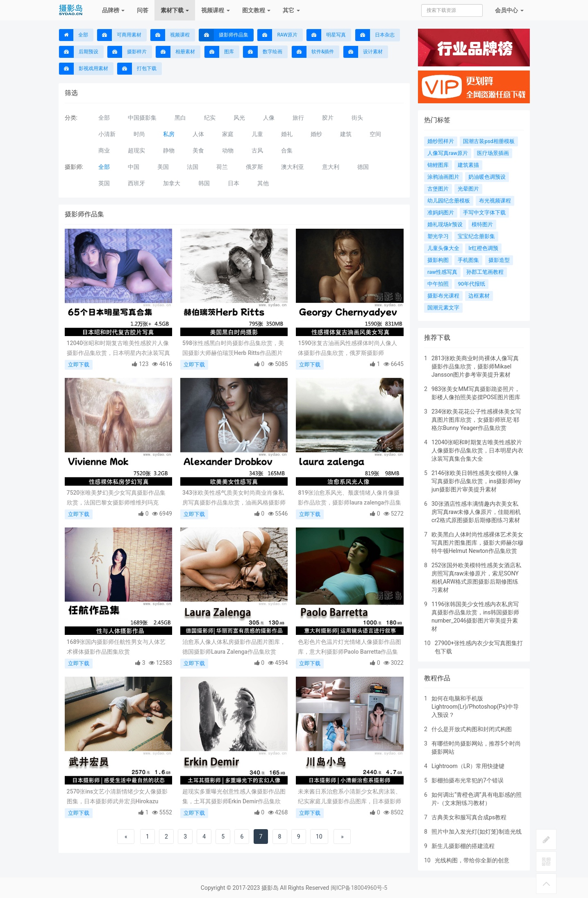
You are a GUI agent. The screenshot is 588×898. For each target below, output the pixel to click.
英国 (104, 183)
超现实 (136, 150)
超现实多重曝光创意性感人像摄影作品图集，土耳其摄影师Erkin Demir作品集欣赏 (234, 797)
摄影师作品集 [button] (224, 35)
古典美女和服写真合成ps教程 (469, 817)
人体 (198, 134)
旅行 (298, 118)
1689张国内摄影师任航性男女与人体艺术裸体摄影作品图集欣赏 (116, 647)
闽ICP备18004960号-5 (359, 888)
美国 (163, 167)
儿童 (257, 134)
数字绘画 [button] (263, 52)
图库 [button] (219, 52)
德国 (363, 167)
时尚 (139, 134)
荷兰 (222, 167)
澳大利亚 (293, 167)
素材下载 (175, 10)
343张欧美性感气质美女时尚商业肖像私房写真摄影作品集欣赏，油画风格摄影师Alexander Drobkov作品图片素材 (234, 498)
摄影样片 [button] (127, 52)
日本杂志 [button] (375, 35)
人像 (269, 118)
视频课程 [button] (170, 35)
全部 (74, 35)
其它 (291, 10)
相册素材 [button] (175, 52)
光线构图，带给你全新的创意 (472, 860)
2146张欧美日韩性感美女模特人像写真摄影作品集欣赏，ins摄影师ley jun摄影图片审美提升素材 (476, 481)
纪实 (210, 118)
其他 (263, 183)
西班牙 (136, 183)
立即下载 (79, 365)
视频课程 (215, 10)
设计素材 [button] (363, 52)
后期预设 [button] (79, 52)
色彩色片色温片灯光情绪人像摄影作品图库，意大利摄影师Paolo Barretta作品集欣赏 (350, 648)
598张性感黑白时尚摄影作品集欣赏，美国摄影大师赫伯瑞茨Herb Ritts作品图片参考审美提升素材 (233, 349)
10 (319, 837)
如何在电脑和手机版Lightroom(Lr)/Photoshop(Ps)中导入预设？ (475, 707)
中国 (134, 167)
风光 (239, 118)
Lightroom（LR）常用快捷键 (468, 766)
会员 (509, 10)
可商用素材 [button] (119, 35)
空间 (375, 134)
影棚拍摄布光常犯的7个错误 (468, 780)
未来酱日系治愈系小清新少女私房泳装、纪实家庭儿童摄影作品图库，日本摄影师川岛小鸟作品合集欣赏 (350, 797)
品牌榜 (113, 10)
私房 (169, 134)
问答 (143, 10)
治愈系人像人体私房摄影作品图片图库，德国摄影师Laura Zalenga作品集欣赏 (234, 647)
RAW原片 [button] (277, 35)
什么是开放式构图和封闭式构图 (472, 729)
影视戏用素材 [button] (84, 69)
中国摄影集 (142, 118)
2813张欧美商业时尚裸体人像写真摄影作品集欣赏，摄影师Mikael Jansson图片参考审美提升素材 (475, 366)
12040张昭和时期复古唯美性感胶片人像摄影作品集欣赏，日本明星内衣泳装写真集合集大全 (118, 349)
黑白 (180, 118)
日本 (234, 183)
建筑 (346, 134)
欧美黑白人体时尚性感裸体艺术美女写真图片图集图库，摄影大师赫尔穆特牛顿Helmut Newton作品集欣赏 (477, 543)
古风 (257, 150)
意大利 (331, 167)
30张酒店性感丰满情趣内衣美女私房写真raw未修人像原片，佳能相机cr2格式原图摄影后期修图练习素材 (476, 512)
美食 (198, 150)
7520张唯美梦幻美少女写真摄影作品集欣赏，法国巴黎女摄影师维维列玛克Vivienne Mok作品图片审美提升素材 (116, 498)
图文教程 (256, 10)
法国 (193, 167)
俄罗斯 (254, 167)
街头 (357, 118)
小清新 (107, 134)
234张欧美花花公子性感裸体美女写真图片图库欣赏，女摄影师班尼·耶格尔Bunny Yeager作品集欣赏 (477, 420)
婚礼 (287, 134)
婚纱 (316, 134)
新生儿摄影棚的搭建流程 (463, 846)
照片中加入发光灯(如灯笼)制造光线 (477, 832)
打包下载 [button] (137, 69)
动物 (228, 150)
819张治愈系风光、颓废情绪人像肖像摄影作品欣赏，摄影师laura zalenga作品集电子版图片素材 (350, 498)
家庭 (228, 134)
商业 (104, 150)
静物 (169, 150)
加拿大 (172, 183)
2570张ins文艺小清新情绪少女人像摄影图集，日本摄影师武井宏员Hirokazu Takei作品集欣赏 (117, 797)
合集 (287, 150)
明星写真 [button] (326, 35)
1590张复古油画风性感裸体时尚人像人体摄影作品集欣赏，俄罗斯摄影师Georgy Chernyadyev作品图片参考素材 (347, 349)
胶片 (328, 118)
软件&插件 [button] (313, 52)
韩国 (204, 183)
